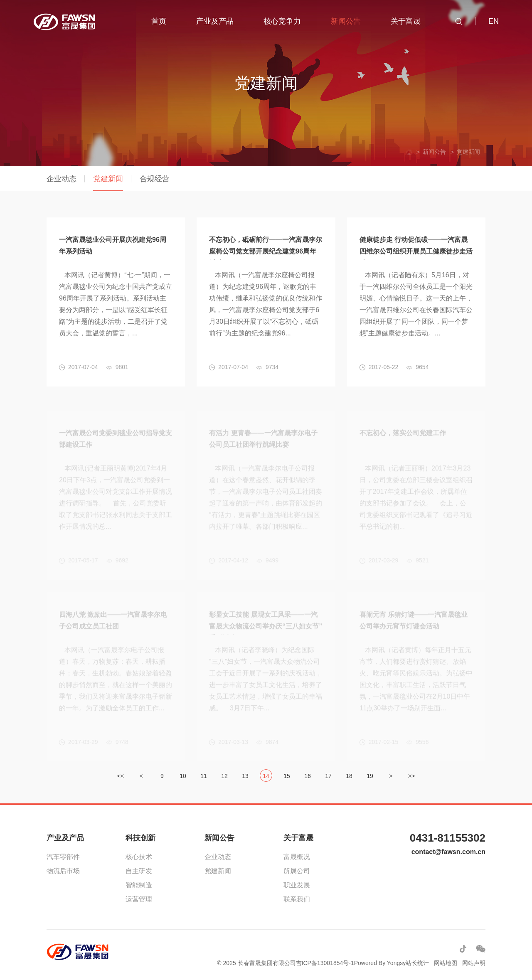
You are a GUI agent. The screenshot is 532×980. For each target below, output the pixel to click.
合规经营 (155, 179)
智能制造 (139, 885)
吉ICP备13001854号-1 (325, 963)
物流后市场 (63, 871)
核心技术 (139, 857)
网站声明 (474, 963)
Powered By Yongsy (380, 963)
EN (494, 21)
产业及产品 (65, 838)
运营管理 (139, 899)
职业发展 (297, 885)
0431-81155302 (448, 838)
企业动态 (62, 179)
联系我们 (297, 899)
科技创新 (140, 838)
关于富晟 (298, 838)
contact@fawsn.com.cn (448, 852)
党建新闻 (108, 179)
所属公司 (297, 871)
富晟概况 (297, 857)
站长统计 (417, 963)
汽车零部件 (63, 857)
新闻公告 (219, 838)
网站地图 (446, 963)
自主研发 (139, 871)
